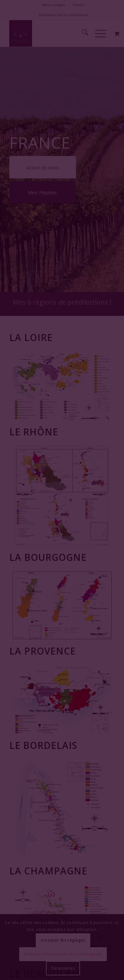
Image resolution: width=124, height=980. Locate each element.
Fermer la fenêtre (62, 517)
